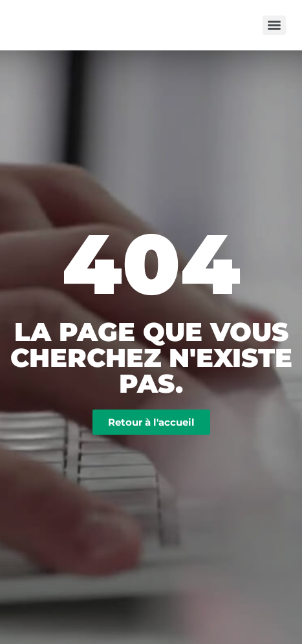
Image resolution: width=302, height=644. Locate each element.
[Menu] (274, 25)
